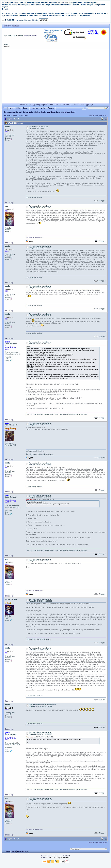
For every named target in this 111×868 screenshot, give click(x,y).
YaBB (43, 858)
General (19, 112)
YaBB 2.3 (66, 856)
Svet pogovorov (9, 112)
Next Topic (103, 115)
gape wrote (30, 500)
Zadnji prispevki (41, 105)
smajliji (91, 105)
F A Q (32, 105)
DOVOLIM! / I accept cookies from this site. (22, 20)
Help (18, 108)
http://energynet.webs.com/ (35, 237)
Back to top (9, 203)
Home (11, 108)
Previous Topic (93, 115)
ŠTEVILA (75, 105)
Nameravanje (65, 105)
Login (26, 35)
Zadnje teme (54, 105)
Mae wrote (30, 737)
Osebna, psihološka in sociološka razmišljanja (39, 112)
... (17, 119)
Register (34, 35)
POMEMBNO (23, 105)
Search (25, 108)
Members (34, 108)
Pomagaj (83, 105)
